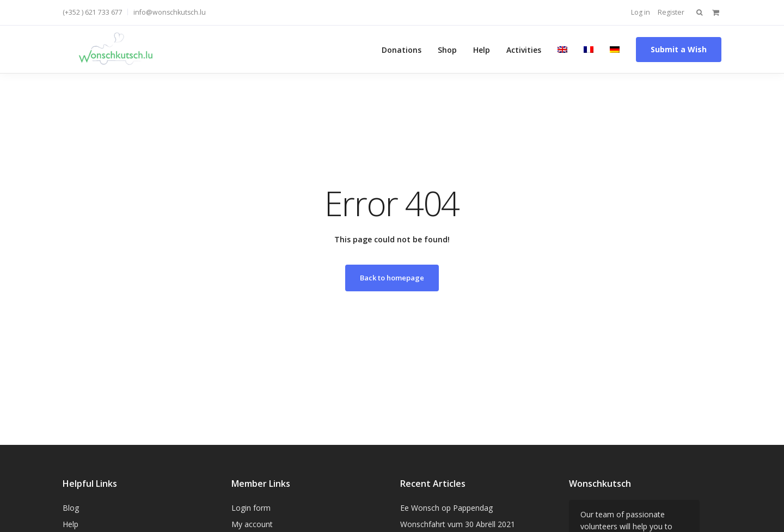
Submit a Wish (679, 49)
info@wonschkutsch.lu (170, 12)
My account (252, 524)
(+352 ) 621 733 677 (93, 12)
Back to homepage (392, 278)
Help (482, 49)
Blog (71, 508)
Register (671, 12)
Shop (447, 49)
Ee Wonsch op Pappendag (446, 508)
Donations (402, 49)
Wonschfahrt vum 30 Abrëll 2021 (458, 524)
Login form (251, 508)
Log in (641, 12)
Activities (524, 49)
